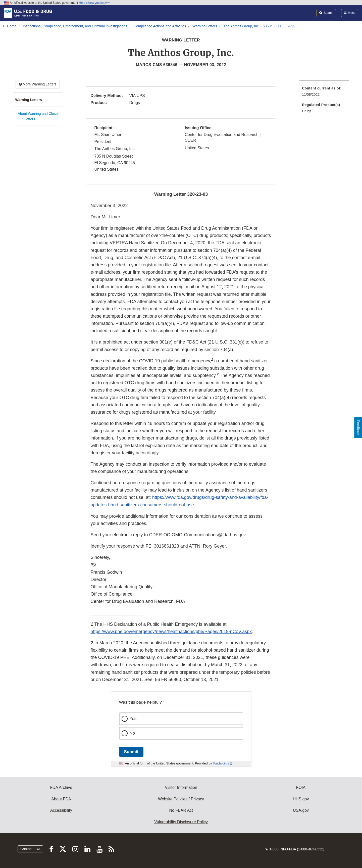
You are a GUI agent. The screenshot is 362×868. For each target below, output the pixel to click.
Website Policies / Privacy (181, 799)
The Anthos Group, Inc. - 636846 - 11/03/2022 (260, 26)
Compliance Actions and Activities (160, 26)
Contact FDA (30, 849)
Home (12, 26)
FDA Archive (61, 787)
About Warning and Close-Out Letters (38, 116)
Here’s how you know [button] (95, 3)
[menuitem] (324, 93)
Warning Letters (205, 26)
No (132, 733)
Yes (133, 719)
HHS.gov (301, 799)
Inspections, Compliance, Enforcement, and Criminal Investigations (75, 26)
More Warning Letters (38, 84)
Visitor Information (181, 787)
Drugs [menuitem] (307, 111)
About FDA (61, 799)
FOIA (301, 787)
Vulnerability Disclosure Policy (181, 822)
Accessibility (61, 810)
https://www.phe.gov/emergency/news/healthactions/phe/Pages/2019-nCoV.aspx (171, 632)
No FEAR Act (181, 810)
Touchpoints (221, 763)
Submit (131, 752)
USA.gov (301, 810)
